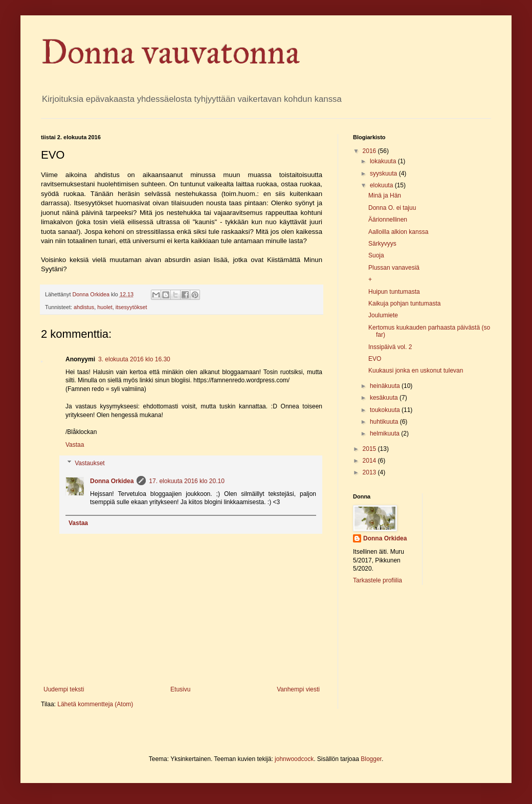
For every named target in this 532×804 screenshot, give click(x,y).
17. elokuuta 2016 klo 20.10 (186, 481)
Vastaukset (90, 463)
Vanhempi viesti (298, 689)
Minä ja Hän (385, 195)
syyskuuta (384, 173)
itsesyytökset (131, 307)
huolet (105, 307)
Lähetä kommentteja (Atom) (95, 704)
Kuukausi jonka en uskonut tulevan (416, 371)
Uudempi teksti (64, 689)
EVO (375, 359)
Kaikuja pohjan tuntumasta (404, 303)
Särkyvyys (382, 244)
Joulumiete (383, 315)
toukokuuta (386, 410)
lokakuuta (384, 161)
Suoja (376, 255)
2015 (370, 449)
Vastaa (75, 445)
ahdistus (84, 307)
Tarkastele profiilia (378, 580)
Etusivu (180, 689)
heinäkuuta (386, 386)
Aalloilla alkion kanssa (398, 232)
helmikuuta (385, 433)
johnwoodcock (294, 759)
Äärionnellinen (388, 220)
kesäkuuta (385, 398)
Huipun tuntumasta (394, 292)
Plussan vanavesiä (394, 268)
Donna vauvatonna (170, 52)
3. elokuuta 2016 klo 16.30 (134, 359)
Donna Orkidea (112, 481)
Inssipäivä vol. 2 (390, 347)
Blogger (371, 759)
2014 (370, 461)
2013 (370, 472)
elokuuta (382, 185)
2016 (370, 151)
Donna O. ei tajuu (392, 208)
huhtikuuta (385, 422)
